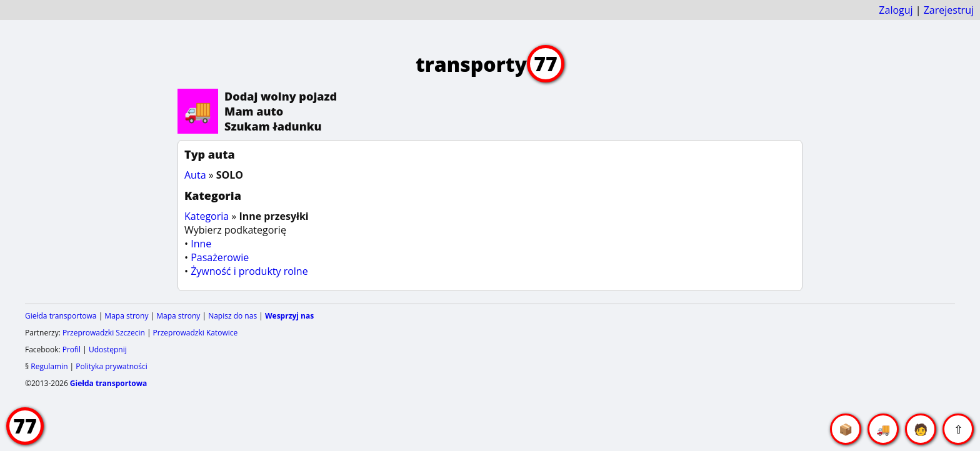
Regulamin (49, 366)
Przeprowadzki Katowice (196, 333)
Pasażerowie (220, 257)
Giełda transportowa (61, 316)
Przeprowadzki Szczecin (104, 333)
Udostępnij (108, 349)
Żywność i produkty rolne (249, 271)
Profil (72, 349)
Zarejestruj (949, 10)
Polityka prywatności (111, 366)
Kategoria (207, 216)
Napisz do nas (232, 316)
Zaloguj (896, 10)
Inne (201, 244)
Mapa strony (126, 316)
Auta (195, 175)
